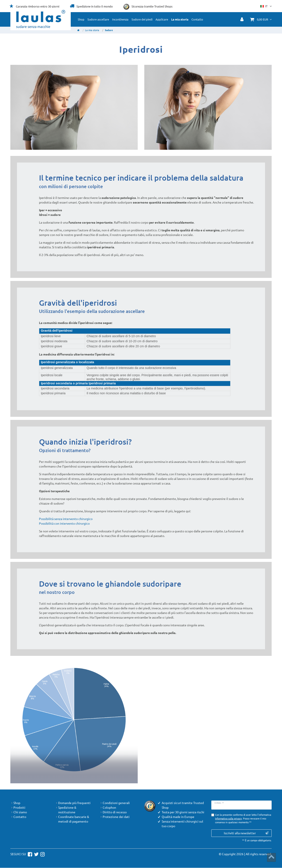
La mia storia (180, 19)
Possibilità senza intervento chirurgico (66, 519)
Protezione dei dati (115, 817)
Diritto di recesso (113, 812)
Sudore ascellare (98, 19)
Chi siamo (19, 812)
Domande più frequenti (73, 803)
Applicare (162, 19)
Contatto (197, 19)
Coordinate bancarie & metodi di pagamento (72, 819)
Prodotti (18, 807)
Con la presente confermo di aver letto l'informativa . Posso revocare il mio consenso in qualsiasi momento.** (243, 818)
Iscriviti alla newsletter (246, 833)
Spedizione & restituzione (66, 810)
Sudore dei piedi (142, 19)
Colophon (108, 807)
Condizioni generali (115, 803)
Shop (81, 19)
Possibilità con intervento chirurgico (64, 523)
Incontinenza (120, 19)
